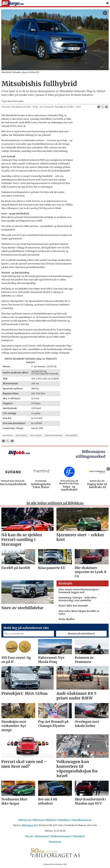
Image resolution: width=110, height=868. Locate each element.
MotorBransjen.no (82, 820)
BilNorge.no (25, 820)
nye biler (8, 436)
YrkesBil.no (64, 820)
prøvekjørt (71, 436)
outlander (36, 436)
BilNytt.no (38, 820)
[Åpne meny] (108, 3)
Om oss (29, 836)
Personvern (55, 842)
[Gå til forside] (13, 3)
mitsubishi (21, 436)
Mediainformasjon (61, 836)
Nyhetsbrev (79, 836)
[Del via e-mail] (107, 107)
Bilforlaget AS (29, 825)
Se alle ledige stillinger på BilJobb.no (55, 503)
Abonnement (42, 836)
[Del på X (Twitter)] (103, 107)
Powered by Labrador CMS (55, 864)
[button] (108, 469)
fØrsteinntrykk (53, 436)
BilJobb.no (51, 820)
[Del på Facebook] (99, 107)
